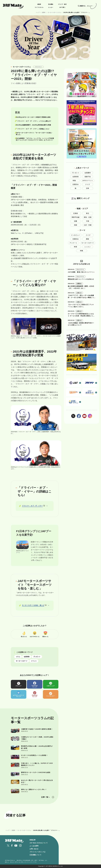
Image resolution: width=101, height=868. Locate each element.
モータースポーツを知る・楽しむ (34, 605)
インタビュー (76, 235)
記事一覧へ (46, 797)
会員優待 (88, 173)
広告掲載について (36, 855)
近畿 (76, 221)
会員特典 (27, 657)
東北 (88, 213)
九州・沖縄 (88, 225)
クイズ (88, 184)
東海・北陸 (88, 217)
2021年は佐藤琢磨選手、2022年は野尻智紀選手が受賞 (33, 125)
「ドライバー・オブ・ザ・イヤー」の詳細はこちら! (33, 129)
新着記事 (33, 840)
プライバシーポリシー (37, 852)
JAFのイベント (88, 181)
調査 (88, 239)
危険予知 (88, 177)
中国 (88, 221)
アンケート (73, 243)
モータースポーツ (22, 661)
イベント (34, 661)
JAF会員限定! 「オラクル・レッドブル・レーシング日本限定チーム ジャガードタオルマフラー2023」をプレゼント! (35, 139)
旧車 (88, 188)
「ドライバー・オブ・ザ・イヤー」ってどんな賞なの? (33, 121)
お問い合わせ (34, 849)
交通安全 (76, 184)
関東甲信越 (76, 217)
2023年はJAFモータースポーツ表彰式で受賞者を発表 (33, 117)
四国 (76, 225)
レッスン (88, 247)
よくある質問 (34, 846)
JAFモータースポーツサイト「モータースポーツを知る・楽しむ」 (34, 134)
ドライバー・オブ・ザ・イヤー (33, 506)
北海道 (76, 213)
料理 (76, 247)
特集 (74, 181)
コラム (18, 657)
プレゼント (37, 657)
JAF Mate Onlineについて (39, 843)
